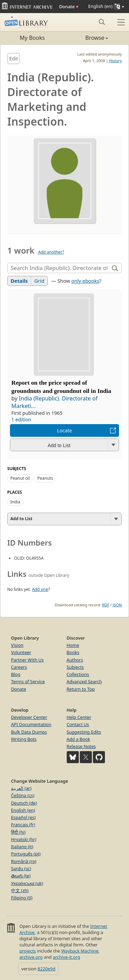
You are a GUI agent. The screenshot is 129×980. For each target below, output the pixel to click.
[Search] (59, 268)
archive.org (31, 957)
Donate (69, 7)
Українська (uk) (27, 883)
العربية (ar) (21, 788)
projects (28, 951)
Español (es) (23, 817)
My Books (32, 38)
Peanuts (45, 478)
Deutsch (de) (24, 803)
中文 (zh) (20, 890)
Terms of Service (28, 681)
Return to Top (81, 689)
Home (73, 645)
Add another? (51, 252)
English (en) (23, 810)
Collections (78, 674)
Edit (14, 59)
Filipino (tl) (22, 898)
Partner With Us (27, 660)
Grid (39, 281)
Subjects (75, 667)
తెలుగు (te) (21, 876)
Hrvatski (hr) (24, 839)
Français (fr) (23, 825)
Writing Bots (24, 739)
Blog (16, 674)
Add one (40, 589)
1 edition (21, 419)
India (15, 502)
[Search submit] (102, 22)
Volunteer (21, 652)
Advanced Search (84, 681)
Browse (87, 38)
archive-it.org (67, 957)
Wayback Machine (80, 951)
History (115, 61)
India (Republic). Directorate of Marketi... (54, 402)
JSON (117, 605)
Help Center (79, 717)
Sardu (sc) (21, 868)
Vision (17, 645)
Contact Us (78, 724)
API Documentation (31, 724)
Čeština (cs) (23, 795)
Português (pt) (26, 854)
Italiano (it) (22, 847)
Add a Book (78, 739)
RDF (106, 605)
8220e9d (46, 969)
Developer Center (29, 717)
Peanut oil (20, 478)
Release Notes (81, 746)
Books (73, 652)
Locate (64, 430)
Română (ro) (24, 861)
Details (19, 281)
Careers (19, 667)
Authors (75, 660)
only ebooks (85, 281)
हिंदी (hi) (18, 832)
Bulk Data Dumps (29, 732)
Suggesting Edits (84, 732)
